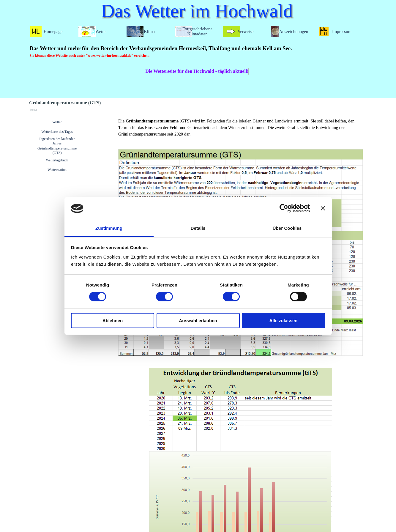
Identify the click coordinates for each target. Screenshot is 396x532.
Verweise (246, 32)
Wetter (57, 122)
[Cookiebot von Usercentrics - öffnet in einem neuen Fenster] (284, 208)
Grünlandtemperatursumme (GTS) (57, 151)
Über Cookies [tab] (287, 228)
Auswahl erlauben (198, 321)
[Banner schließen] (323, 208)
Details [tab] (198, 228)
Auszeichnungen (294, 32)
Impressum (342, 32)
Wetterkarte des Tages (57, 132)
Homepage (53, 32)
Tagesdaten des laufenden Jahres (57, 141)
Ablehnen (113, 321)
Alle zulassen (283, 321)
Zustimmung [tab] (109, 228)
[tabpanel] (197, 51)
